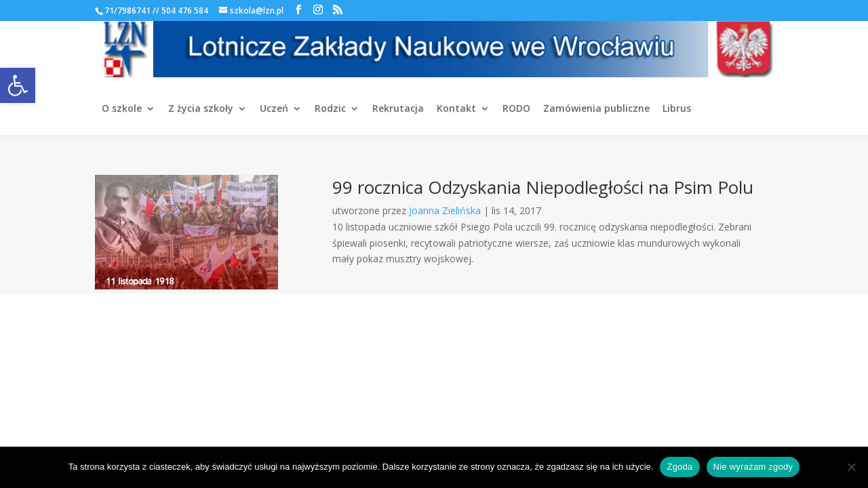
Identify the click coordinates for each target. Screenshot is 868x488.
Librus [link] (677, 109)
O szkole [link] (122, 109)
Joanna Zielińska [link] (445, 210)
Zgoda (679, 467)
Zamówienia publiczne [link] (596, 109)
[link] (18, 85)
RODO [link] (516, 109)
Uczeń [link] (274, 109)
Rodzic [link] (330, 109)
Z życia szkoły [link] (201, 109)
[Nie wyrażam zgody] (851, 467)
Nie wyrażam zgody (753, 467)
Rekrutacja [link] (398, 109)
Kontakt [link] (456, 109)
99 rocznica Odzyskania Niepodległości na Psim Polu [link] (543, 187)
